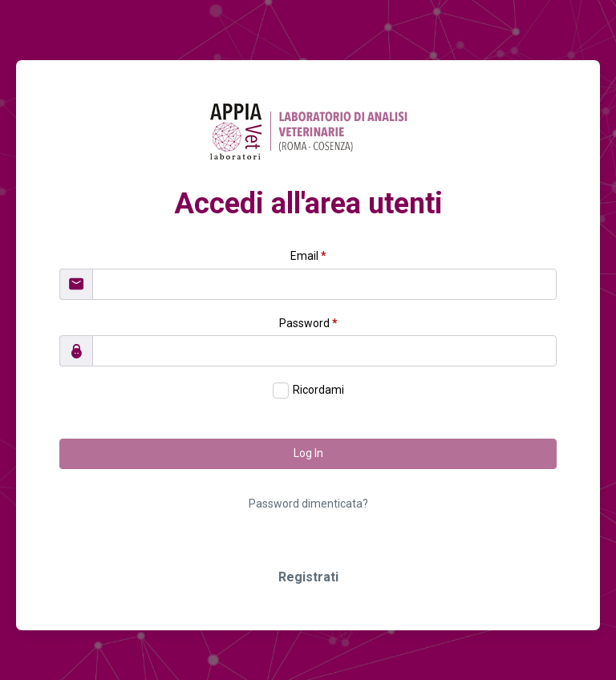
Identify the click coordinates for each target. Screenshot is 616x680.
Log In (308, 453)
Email (308, 256)
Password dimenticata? (308, 504)
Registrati (308, 577)
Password (308, 323)
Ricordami (318, 390)
